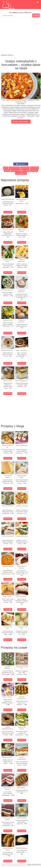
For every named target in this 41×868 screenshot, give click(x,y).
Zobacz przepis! (8, 212)
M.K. (40, 864)
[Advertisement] (20, 36)
